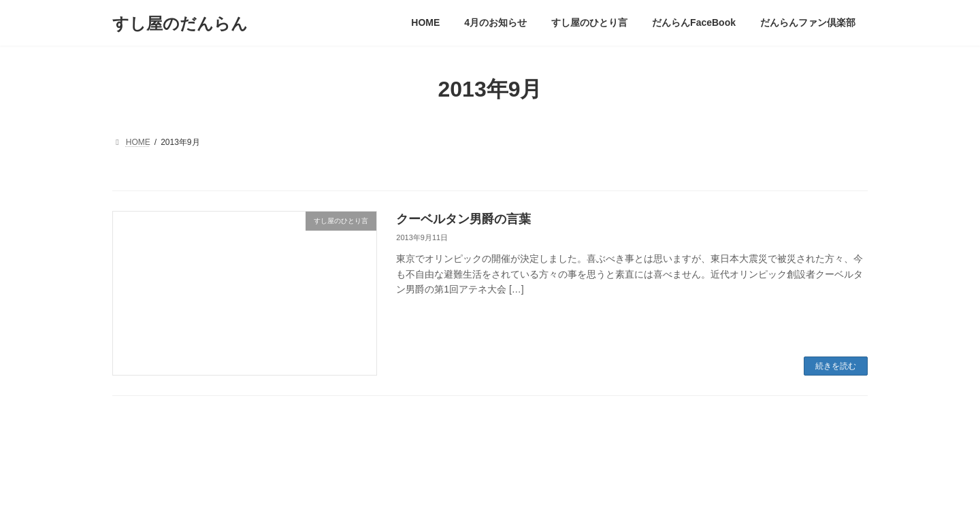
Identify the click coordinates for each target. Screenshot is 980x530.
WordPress (430, 507)
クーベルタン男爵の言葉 (463, 219)
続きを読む (836, 366)
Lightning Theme (490, 507)
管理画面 (141, 452)
